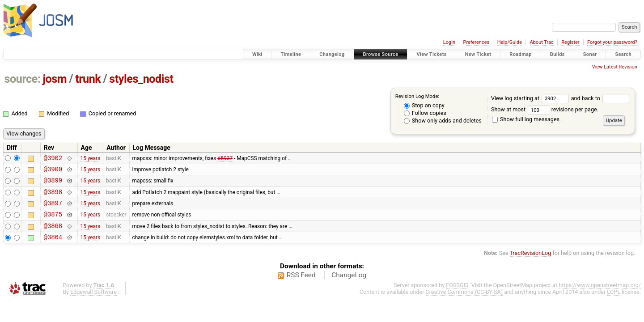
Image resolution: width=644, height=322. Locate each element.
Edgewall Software (93, 303)
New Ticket (478, 54)
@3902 (53, 159)
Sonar (590, 54)
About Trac (542, 42)
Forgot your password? (612, 42)
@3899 (53, 184)
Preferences (476, 42)
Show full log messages (526, 119)
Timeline (291, 54)
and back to (600, 98)
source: (23, 79)
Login (449, 42)
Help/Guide (510, 42)
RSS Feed (301, 286)
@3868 (53, 235)
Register (570, 42)
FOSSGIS (457, 296)
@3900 (53, 172)
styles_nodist (141, 79)
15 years (90, 159)
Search (623, 54)
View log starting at (531, 98)
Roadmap (521, 54)
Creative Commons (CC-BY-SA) (464, 303)
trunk (88, 79)
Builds (557, 54)
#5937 (225, 159)
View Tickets (431, 54)
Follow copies (425, 113)
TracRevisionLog (531, 264)
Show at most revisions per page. (545, 109)
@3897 (53, 210)
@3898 (53, 197)
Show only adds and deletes (443, 121)
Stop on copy (424, 105)
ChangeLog (349, 286)
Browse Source (381, 54)
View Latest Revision (615, 67)
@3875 (53, 222)
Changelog (332, 54)
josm (55, 79)
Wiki (257, 54)
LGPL (614, 303)
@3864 (53, 248)
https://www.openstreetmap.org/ (600, 296)
